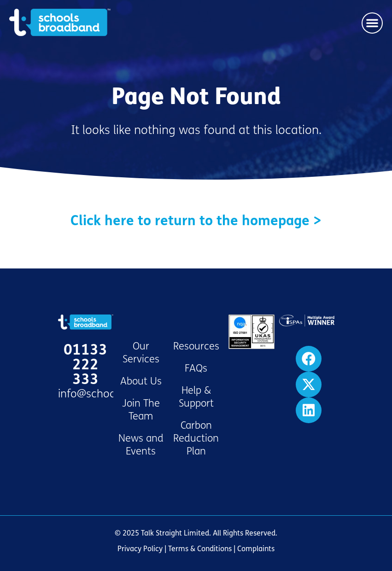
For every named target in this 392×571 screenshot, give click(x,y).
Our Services (141, 353)
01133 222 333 (85, 365)
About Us (141, 381)
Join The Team (141, 410)
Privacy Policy (140, 549)
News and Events (141, 445)
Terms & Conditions (200, 549)
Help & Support (196, 397)
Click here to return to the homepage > (196, 221)
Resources (196, 346)
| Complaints (253, 549)
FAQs (196, 368)
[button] (372, 23)
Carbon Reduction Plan (196, 438)
